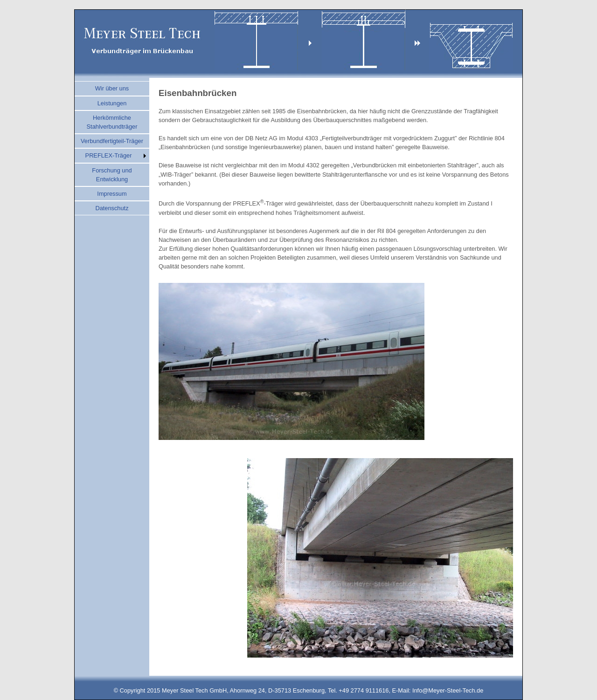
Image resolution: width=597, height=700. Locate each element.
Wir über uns (112, 88)
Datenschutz (112, 208)
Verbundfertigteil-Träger (112, 141)
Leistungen (112, 103)
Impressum (112, 194)
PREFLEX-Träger (109, 155)
